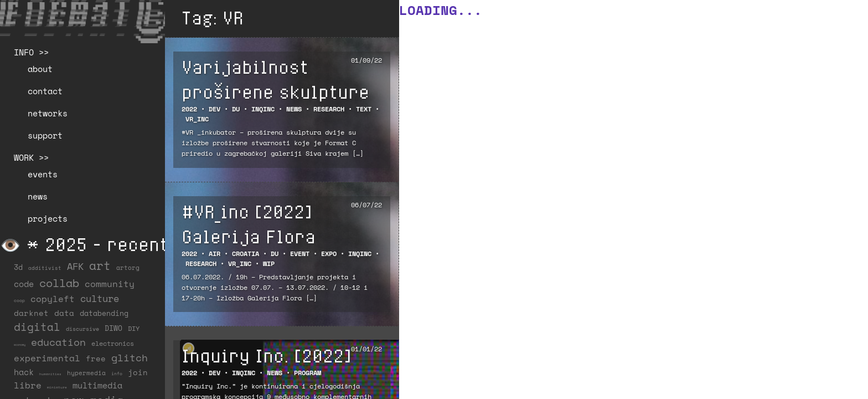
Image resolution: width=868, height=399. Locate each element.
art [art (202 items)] (100, 265)
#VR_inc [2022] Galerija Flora (249, 224)
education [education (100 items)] (58, 342)
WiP (269, 264)
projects (48, 218)
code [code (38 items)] (24, 284)
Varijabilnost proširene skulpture (275, 79)
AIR (215, 254)
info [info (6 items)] (117, 374)
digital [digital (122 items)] (37, 327)
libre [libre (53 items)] (28, 385)
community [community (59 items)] (110, 284)
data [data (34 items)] (64, 313)
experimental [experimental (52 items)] (47, 358)
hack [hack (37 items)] (24, 372)
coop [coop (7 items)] (19, 300)
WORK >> (31, 157)
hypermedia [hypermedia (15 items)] (86, 373)
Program (308, 373)
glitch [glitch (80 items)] (130, 357)
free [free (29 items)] (96, 359)
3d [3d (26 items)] (18, 267)
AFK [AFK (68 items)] (75, 266)
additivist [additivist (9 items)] (45, 268)
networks (48, 113)
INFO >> (31, 52)
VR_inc (197, 119)
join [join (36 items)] (138, 372)
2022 (189, 109)
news (38, 196)
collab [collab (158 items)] (59, 283)
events (43, 174)
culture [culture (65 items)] (100, 298)
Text (364, 109)
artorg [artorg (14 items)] (128, 268)
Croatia (246, 254)
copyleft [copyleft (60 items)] (53, 299)
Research (329, 109)
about (40, 69)
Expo (329, 254)
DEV (215, 109)
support (45, 135)
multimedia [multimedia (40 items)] (97, 385)
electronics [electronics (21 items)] (113, 343)
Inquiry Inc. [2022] (266, 355)
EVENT (300, 254)
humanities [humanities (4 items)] (50, 374)
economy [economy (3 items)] (20, 345)
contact (45, 91)
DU (236, 109)
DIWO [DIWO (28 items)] (113, 328)
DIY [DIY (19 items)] (134, 328)
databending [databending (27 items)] (104, 313)
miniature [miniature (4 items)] (57, 387)
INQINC (263, 109)
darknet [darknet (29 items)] (31, 313)
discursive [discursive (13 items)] (82, 329)
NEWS (294, 109)
